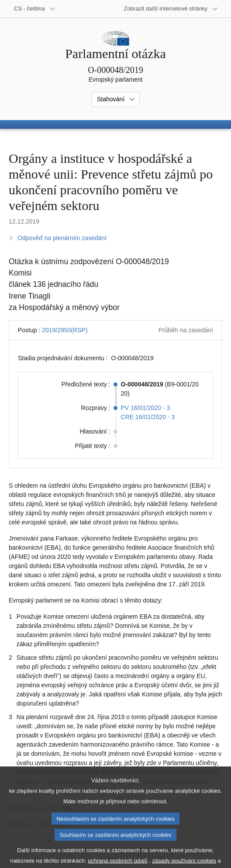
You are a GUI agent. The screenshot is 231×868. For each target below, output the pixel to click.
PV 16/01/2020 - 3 (146, 408)
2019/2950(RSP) (65, 330)
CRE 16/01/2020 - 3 (148, 417)
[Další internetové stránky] (171, 9)
